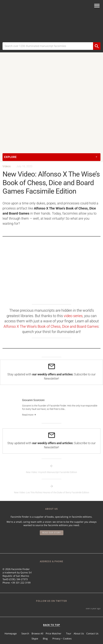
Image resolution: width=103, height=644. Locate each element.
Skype (35, 639)
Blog (45, 639)
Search (25, 633)
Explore (51, 157)
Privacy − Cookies (62, 639)
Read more (29, 415)
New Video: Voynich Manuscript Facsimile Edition (51, 472)
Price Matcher (54, 633)
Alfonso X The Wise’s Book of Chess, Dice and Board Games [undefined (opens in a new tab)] (51, 326)
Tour (69, 633)
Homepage (11, 633)
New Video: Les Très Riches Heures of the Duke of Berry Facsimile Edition (52, 492)
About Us (79, 633)
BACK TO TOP (52, 625)
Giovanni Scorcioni (33, 400)
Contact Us (92, 633)
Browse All (37, 633)
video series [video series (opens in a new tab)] (73, 316)
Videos (7, 166)
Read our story (51, 533)
